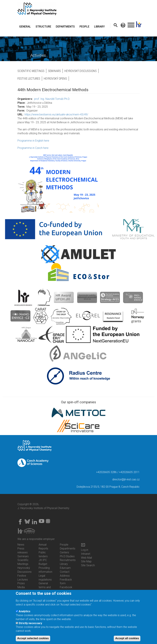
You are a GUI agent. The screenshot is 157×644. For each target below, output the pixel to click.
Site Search (88, 565)
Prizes (21, 583)
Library (64, 564)
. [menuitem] (131, 24)
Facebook (66, 587)
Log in (85, 550)
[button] (78, 182)
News (21, 545)
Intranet (86, 554)
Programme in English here (33, 141)
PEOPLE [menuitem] (84, 27)
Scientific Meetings (31, 71)
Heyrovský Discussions (81, 71)
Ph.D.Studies (67, 556)
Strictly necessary (30, 624)
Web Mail (86, 558)
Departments (68, 549)
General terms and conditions (45, 587)
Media (21, 587)
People (64, 545)
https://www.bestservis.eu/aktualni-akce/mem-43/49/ (56, 114)
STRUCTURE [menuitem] (43, 27)
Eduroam (65, 568)
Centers (64, 552)
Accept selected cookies (33, 640)
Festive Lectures (29, 79)
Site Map (86, 561)
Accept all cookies (127, 640)
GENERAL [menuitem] (25, 27)
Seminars (54, 71)
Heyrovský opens (55, 79)
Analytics (24, 613)
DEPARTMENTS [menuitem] (65, 27)
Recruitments (68, 560)
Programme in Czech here (33, 148)
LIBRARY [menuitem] (99, 27)
